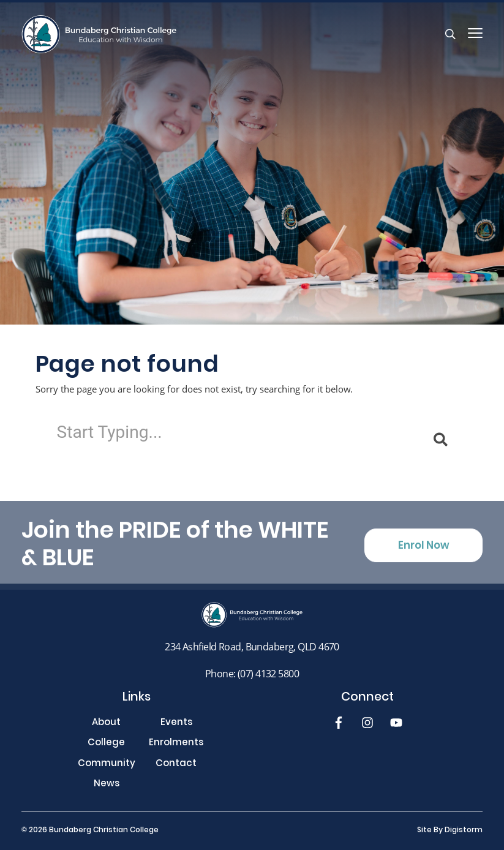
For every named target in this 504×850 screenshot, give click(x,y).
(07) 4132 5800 (268, 673)
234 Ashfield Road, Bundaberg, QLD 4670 (252, 646)
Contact (176, 765)
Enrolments (176, 744)
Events (176, 724)
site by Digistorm (450, 830)
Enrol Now (424, 553)
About (106, 724)
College (106, 744)
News (107, 785)
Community (107, 765)
